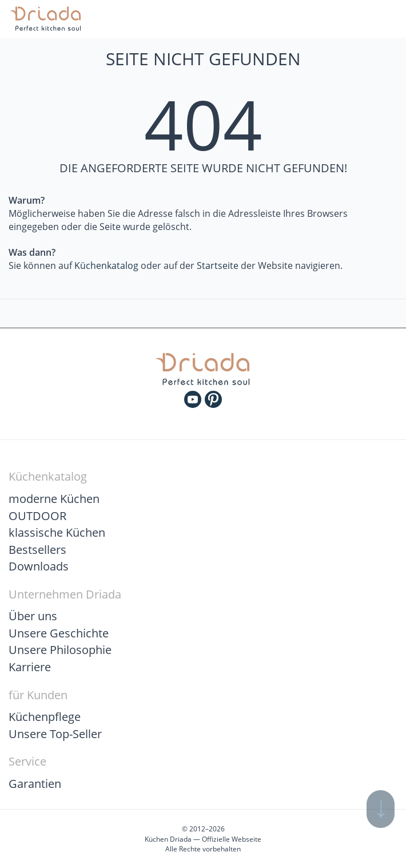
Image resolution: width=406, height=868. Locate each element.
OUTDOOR (37, 516)
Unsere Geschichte (59, 633)
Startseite (218, 265)
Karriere (30, 667)
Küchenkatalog (106, 265)
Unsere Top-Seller (55, 734)
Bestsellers (37, 550)
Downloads (39, 566)
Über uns (33, 616)
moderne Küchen (54, 499)
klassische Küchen (57, 532)
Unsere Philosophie (60, 650)
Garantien (35, 784)
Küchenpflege (45, 717)
